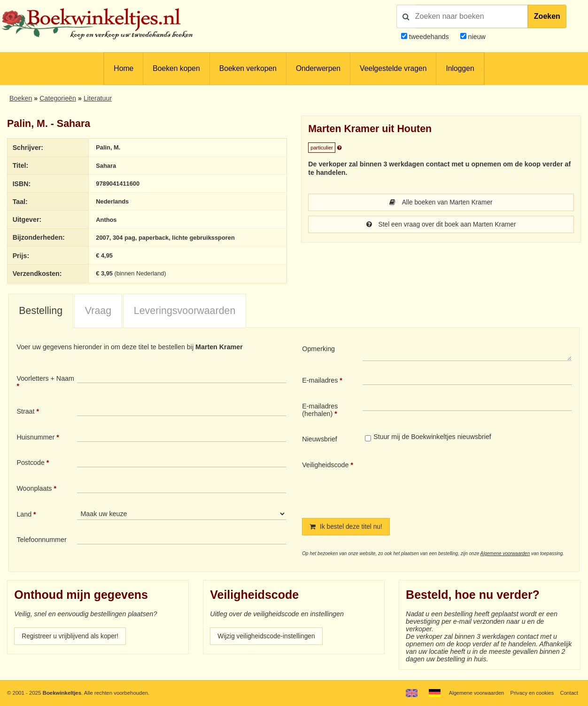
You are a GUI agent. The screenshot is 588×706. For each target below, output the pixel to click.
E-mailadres (320, 381)
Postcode (30, 463)
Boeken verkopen (248, 68)
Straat (25, 412)
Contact (569, 693)
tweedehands (429, 37)
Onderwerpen (318, 68)
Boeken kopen (176, 68)
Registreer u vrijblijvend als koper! (72, 637)
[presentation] (441, 482)
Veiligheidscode (325, 465)
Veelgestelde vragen (393, 68)
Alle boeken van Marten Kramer (441, 203)
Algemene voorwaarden (505, 554)
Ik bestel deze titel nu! (347, 527)
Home (124, 68)
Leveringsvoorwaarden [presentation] (185, 311)
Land (24, 515)
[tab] (41, 312)
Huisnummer (35, 438)
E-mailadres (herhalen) (320, 410)
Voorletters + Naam (45, 379)
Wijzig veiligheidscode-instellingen (268, 637)
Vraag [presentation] (98, 311)
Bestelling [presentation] (41, 311)
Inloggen (460, 68)
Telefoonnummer (41, 540)
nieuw (476, 37)
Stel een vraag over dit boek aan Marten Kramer (441, 225)
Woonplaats (34, 489)
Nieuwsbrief (320, 439)
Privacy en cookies (531, 693)
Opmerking (318, 349)
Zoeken (547, 16)
